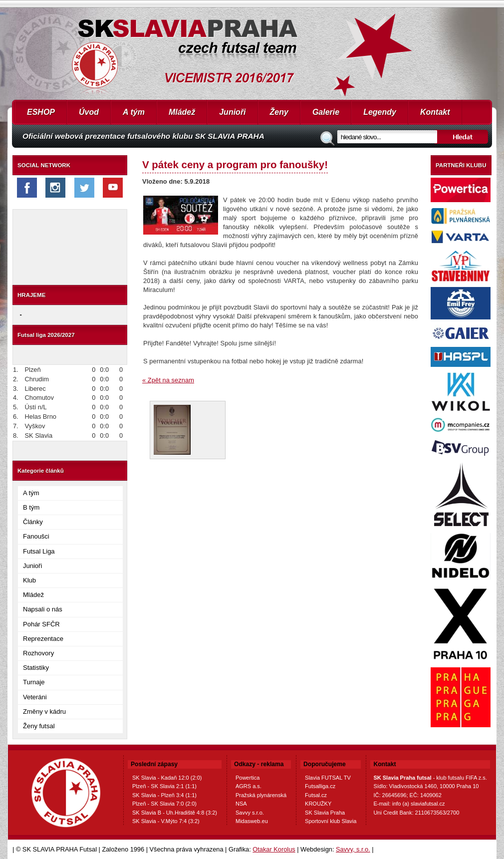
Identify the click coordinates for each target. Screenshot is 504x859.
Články (33, 522)
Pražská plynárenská (261, 795)
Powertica (248, 778)
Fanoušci (36, 536)
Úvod (89, 112)
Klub (29, 580)
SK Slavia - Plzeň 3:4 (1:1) (164, 795)
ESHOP (41, 112)
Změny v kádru (44, 712)
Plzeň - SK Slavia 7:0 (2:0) (164, 804)
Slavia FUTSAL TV (328, 778)
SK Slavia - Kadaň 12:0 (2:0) (167, 778)
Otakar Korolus (274, 849)
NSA (241, 804)
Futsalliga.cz (320, 786)
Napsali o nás (43, 609)
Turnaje (34, 682)
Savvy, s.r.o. (353, 849)
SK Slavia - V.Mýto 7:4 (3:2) (166, 821)
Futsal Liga (39, 551)
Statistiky (36, 668)
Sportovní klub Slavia (331, 821)
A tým (134, 112)
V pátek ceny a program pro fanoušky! (235, 164)
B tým (31, 507)
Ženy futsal (39, 726)
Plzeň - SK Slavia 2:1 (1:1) (164, 786)
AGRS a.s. (249, 786)
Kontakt (435, 112)
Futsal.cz (316, 795)
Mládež (182, 112)
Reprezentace (43, 639)
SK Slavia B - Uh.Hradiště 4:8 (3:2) (175, 813)
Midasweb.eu (252, 821)
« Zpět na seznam (168, 380)
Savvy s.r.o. (250, 813)
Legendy (380, 112)
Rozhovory (38, 653)
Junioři (232, 112)
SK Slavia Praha (325, 813)
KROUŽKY (318, 804)
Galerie (326, 112)
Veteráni (35, 697)
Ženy (279, 112)
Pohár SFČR (41, 624)
